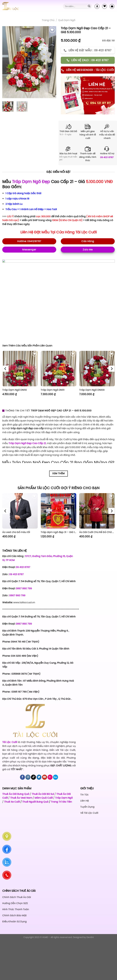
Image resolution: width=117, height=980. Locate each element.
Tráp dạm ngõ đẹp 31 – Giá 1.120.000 (58, 532)
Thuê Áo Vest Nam (21, 798)
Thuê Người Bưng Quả (35, 802)
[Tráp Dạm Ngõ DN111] (58, 369)
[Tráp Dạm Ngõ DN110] (20, 369)
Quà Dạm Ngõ (67, 20)
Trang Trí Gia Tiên (61, 802)
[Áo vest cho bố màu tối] (20, 511)
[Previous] (5, 369)
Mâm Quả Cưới (44, 798)
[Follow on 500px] (56, 777)
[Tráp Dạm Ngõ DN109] (97, 369)
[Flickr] (50, 777)
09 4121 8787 (107, 157)
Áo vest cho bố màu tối (16, 532)
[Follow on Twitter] (39, 777)
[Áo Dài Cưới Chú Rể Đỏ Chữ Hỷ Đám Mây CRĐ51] (97, 511)
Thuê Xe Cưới (12, 802)
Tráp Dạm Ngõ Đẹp (31, 182)
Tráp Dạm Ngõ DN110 (15, 390)
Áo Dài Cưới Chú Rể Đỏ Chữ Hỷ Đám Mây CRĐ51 (97, 532)
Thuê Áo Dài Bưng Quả (16, 794)
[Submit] (89, 6)
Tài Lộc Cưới (86, 232)
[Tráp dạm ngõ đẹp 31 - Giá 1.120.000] (58, 511)
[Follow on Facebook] (22, 777)
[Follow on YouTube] (45, 777)
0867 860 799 (24, 588)
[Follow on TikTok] (33, 777)
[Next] (112, 369)
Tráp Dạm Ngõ (64, 798)
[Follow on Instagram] (28, 777)
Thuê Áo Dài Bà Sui (43, 794)
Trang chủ (48, 20)
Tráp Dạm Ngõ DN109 (92, 390)
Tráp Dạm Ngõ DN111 (53, 390)
